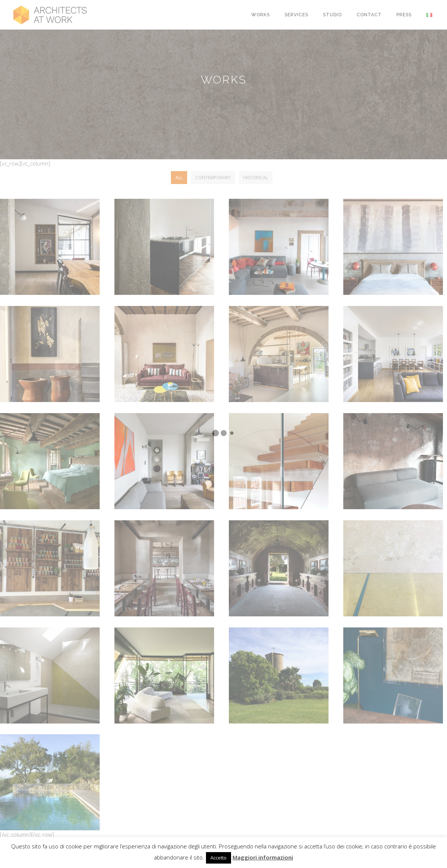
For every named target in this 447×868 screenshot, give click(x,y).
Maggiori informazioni (263, 857)
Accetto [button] (219, 858)
